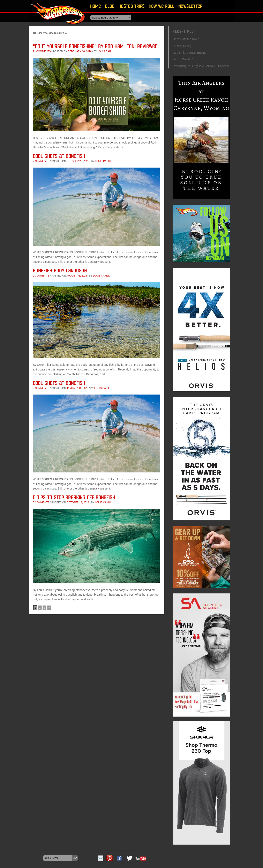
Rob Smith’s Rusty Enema (190, 53)
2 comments (41, 161)
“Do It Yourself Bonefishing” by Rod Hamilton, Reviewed (95, 46)
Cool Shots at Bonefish (59, 156)
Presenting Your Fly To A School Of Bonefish (201, 66)
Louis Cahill (106, 51)
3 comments (41, 388)
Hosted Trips (132, 6)
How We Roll (161, 6)
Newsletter (190, 6)
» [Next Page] (49, 608)
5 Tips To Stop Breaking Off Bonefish (74, 497)
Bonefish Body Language (61, 270)
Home (96, 6)
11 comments (42, 51)
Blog (110, 6)
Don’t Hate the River (186, 39)
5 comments (41, 502)
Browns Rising (182, 46)
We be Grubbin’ (183, 59)
